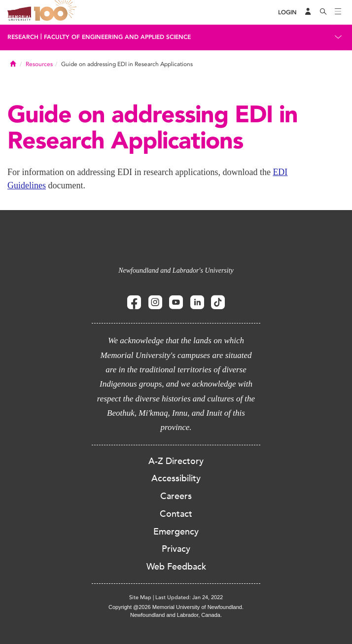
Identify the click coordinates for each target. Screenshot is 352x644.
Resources (39, 64)
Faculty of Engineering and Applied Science (117, 37)
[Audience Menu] (308, 12)
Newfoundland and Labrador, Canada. (176, 615)
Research (23, 37)
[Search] (323, 12)
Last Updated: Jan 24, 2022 (189, 597)
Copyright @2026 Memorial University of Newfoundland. (176, 607)
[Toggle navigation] (338, 12)
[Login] (287, 13)
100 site (57, 12)
